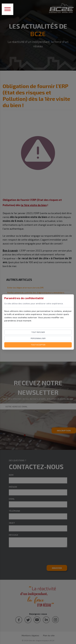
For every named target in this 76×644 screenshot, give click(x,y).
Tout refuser (38, 332)
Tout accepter (38, 345)
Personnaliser (38, 338)
